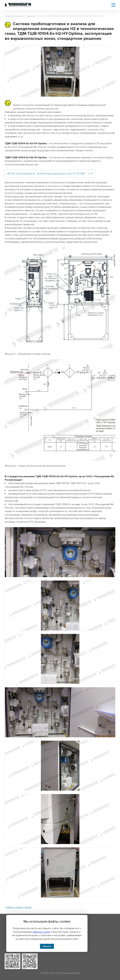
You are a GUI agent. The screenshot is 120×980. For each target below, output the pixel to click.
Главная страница (14, 16)
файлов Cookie (41, 932)
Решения (30, 16)
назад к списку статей (19, 907)
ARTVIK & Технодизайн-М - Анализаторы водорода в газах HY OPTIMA (46, 174)
